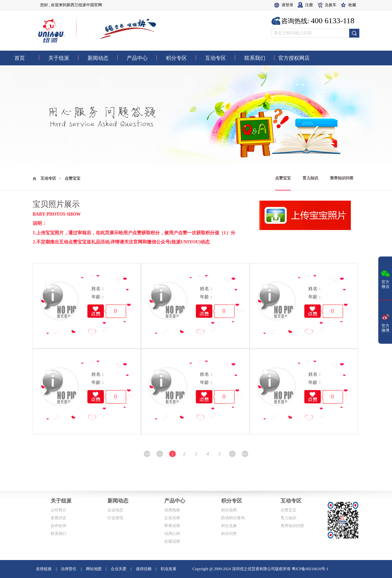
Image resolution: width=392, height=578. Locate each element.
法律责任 (69, 569)
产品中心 (175, 501)
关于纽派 (61, 501)
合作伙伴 (58, 526)
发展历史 (58, 518)
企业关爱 (119, 569)
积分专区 (232, 501)
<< (147, 454)
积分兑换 (229, 526)
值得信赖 (144, 569)
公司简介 (58, 510)
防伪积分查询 (233, 518)
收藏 (352, 5)
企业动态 (115, 510)
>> (245, 454)
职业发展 (169, 569)
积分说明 (229, 510)
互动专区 (48, 178)
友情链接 (44, 569)
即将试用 (172, 526)
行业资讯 (115, 518)
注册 (309, 5)
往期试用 (172, 541)
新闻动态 (118, 501)
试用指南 (172, 510)
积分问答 (229, 534)
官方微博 (385, 322)
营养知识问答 (342, 178)
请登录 (287, 5)
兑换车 (331, 5)
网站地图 (94, 569)
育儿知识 (310, 178)
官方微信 (385, 279)
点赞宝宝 (283, 178)
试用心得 (172, 534)
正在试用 (172, 518)
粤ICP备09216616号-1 (310, 569)
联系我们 (58, 534)
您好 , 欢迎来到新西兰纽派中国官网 (71, 5)
